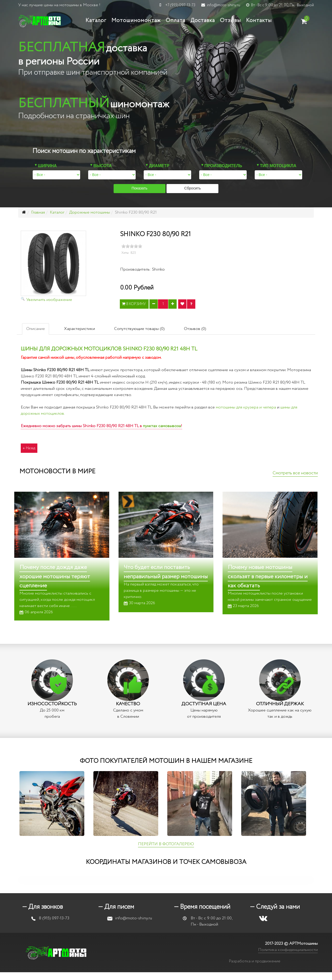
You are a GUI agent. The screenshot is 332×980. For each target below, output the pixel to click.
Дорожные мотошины (90, 212)
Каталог (96, 21)
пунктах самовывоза (162, 426)
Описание (36, 329)
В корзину (134, 304)
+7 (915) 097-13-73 (180, 5)
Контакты (259, 21)
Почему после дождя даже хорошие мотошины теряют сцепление (55, 576)
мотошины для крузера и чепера (246, 407)
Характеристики (79, 329)
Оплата (175, 21)
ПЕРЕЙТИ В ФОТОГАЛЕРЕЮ (166, 844)
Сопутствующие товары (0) (139, 329)
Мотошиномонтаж (136, 21)
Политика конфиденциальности (288, 950)
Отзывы (230, 21)
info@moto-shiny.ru (224, 5)
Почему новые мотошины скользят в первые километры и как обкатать (268, 576)
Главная (38, 212)
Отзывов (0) (195, 329)
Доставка (203, 21)
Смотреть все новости (295, 473)
